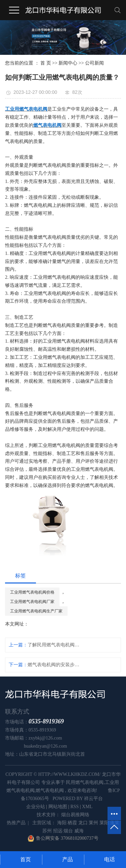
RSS (74, 807)
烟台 (68, 831)
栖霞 (72, 823)
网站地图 (58, 807)
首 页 (46, 63)
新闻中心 (68, 63)
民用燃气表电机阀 (85, 782)
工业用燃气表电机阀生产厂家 (36, 611)
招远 (58, 831)
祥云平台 (93, 799)
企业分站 (36, 807)
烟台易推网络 (75, 815)
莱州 (93, 823)
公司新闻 (94, 63)
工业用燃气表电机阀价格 (32, 592)
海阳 (62, 823)
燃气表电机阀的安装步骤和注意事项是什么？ (55, 665)
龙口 (83, 823)
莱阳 (104, 823)
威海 (79, 831)
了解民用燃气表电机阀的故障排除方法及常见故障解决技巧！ (55, 645)
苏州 (47, 831)
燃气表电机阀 (50, 790)
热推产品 (16, 823)
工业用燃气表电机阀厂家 (32, 602)
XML (87, 807)
